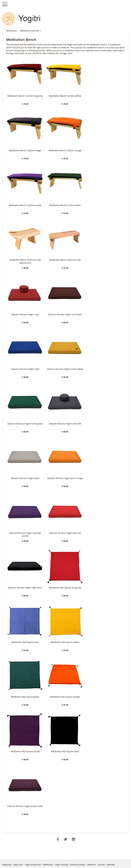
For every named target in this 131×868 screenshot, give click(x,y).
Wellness (91, 865)
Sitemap (111, 865)
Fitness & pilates (78, 865)
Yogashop (6, 865)
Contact (101, 865)
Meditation (11, 31)
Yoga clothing (62, 865)
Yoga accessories (33, 865)
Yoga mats (18, 865)
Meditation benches (30, 31)
